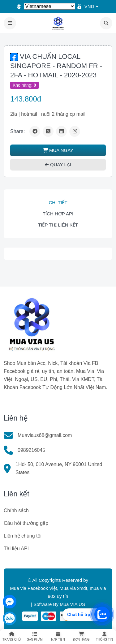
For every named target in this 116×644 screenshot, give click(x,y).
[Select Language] (49, 6)
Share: (17, 131)
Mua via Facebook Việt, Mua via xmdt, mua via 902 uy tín (58, 592)
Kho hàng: (24, 85)
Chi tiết (58, 203)
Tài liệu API (16, 549)
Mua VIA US (72, 604)
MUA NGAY (58, 150)
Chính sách (16, 510)
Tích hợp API (58, 214)
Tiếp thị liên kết (58, 225)
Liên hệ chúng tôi (23, 536)
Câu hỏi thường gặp (26, 523)
